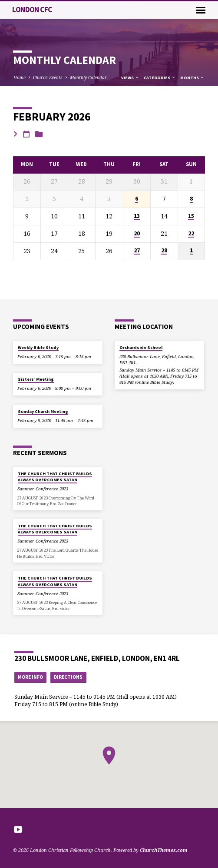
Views (130, 78)
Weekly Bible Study (38, 347)
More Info (30, 677)
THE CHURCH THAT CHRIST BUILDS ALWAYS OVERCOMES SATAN (55, 477)
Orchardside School (141, 347)
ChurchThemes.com (164, 850)
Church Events (48, 77)
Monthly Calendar (88, 77)
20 (137, 234)
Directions (68, 677)
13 (137, 216)
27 (137, 251)
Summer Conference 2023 (43, 489)
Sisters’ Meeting (36, 379)
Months (192, 78)
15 (191, 216)
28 (164, 251)
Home (20, 77)
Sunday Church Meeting (43, 411)
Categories (160, 78)
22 (191, 234)
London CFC (32, 10)
